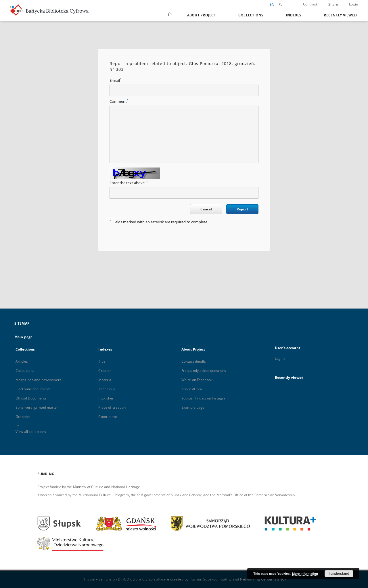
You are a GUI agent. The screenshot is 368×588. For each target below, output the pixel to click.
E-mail (115, 80)
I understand (339, 574)
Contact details (194, 361)
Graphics (23, 417)
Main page (23, 337)
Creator (105, 371)
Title (102, 361)
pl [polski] (281, 4)
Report (242, 209)
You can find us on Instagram (205, 398)
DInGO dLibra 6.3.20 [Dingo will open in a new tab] (135, 579)
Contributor (108, 417)
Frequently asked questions (204, 371)
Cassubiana (25, 371)
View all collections (31, 432)
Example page (193, 407)
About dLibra (192, 389)
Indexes (294, 15)
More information (305, 574)
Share (333, 5)
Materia (105, 380)
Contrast (310, 4)
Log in (280, 358)
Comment (119, 101)
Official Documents (31, 398)
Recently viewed (340, 15)
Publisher (106, 398)
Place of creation (112, 407)
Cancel (206, 209)
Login (353, 4)
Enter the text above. (129, 183)
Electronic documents (33, 389)
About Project (202, 15)
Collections (251, 15)
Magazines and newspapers (38, 380)
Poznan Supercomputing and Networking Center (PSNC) (238, 579)
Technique (107, 389)
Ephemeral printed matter (37, 407)
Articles (22, 361)
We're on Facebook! (197, 380)
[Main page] (169, 15)
